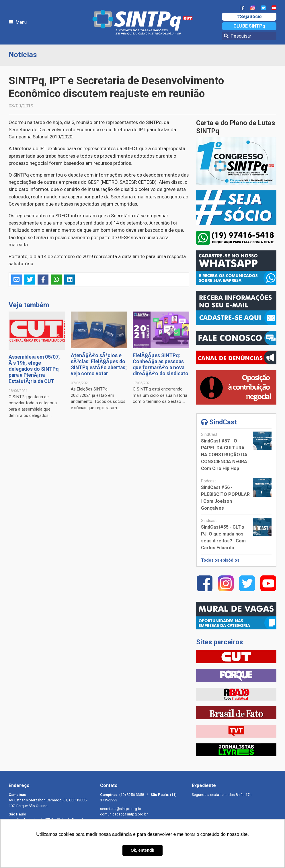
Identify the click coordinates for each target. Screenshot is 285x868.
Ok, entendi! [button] (142, 850)
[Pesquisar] (249, 36)
